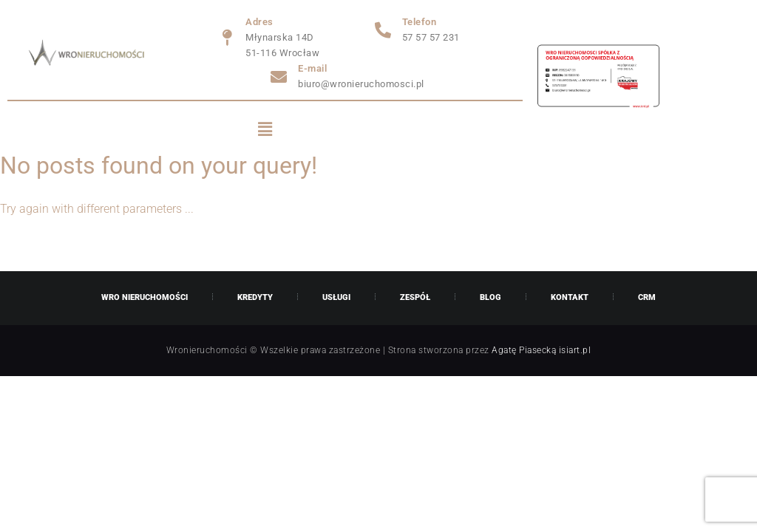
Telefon (420, 22)
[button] (265, 130)
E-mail (312, 68)
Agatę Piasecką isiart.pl (541, 350)
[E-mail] (279, 77)
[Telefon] (383, 30)
